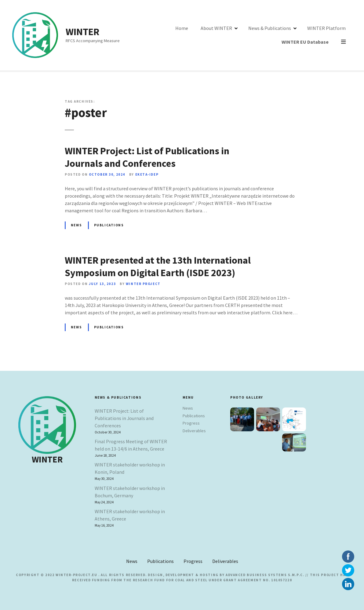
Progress (191, 423)
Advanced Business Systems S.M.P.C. (264, 575)
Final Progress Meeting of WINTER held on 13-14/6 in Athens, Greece (131, 445)
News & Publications (253, 35)
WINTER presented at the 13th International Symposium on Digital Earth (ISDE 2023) (158, 267)
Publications (109, 225)
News (76, 225)
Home (165, 35)
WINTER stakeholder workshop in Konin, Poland (130, 468)
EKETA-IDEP (147, 174)
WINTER (82, 32)
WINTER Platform (310, 35)
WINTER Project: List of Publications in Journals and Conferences (147, 157)
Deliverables (194, 431)
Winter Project (143, 284)
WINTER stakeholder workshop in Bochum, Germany (130, 492)
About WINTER (200, 35)
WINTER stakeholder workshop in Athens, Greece (130, 515)
